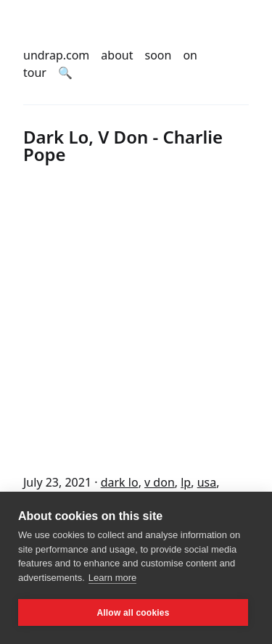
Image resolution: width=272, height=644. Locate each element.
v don (160, 482)
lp (186, 482)
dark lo (120, 482)
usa (207, 482)
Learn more (112, 578)
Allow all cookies (133, 613)
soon (158, 55)
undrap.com (56, 55)
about (117, 55)
